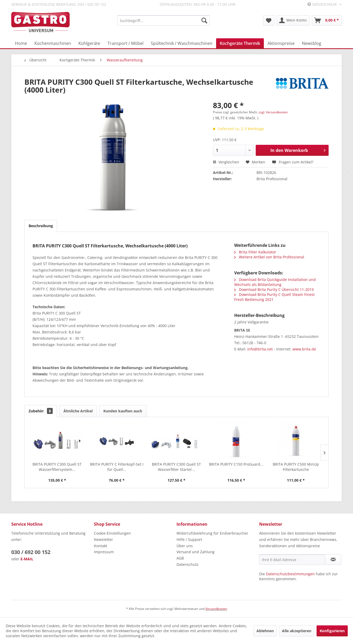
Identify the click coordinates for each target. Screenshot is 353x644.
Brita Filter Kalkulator (255, 252)
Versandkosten (216, 609)
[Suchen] (204, 20)
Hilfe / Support (189, 539)
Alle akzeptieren (297, 631)
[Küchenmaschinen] (53, 43)
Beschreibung (41, 226)
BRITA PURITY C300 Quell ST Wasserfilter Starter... (176, 467)
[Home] (21, 43)
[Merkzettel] (269, 20)
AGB (180, 558)
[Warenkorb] (327, 20)
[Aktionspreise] (281, 43)
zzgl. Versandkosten (273, 112)
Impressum (104, 552)
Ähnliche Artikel (78, 411)
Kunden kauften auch (123, 411)
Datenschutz (188, 564)
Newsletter (103, 539)
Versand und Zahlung (196, 552)
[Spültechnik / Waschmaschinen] (182, 43)
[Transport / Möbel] (125, 43)
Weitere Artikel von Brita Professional (269, 257)
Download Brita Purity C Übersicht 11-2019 (274, 289)
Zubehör (41, 411)
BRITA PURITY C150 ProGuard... (236, 464)
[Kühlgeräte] (89, 43)
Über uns (185, 546)
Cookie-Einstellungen (112, 533)
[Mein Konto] (293, 20)
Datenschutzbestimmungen (290, 574)
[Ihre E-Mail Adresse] (292, 560)
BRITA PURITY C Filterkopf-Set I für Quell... (117, 467)
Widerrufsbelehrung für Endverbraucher (212, 533)
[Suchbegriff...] (164, 20)
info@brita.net (260, 349)
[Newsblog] (312, 43)
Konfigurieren (332, 631)
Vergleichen (226, 162)
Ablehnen (265, 631)
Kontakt (101, 546)
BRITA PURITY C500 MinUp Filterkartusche (296, 467)
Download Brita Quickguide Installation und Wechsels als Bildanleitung (275, 282)
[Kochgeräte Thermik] (240, 43)
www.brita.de (304, 349)
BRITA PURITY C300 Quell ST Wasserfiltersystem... (57, 467)
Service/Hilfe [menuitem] (323, 4)
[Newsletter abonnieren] (333, 560)
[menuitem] (164, 20)
